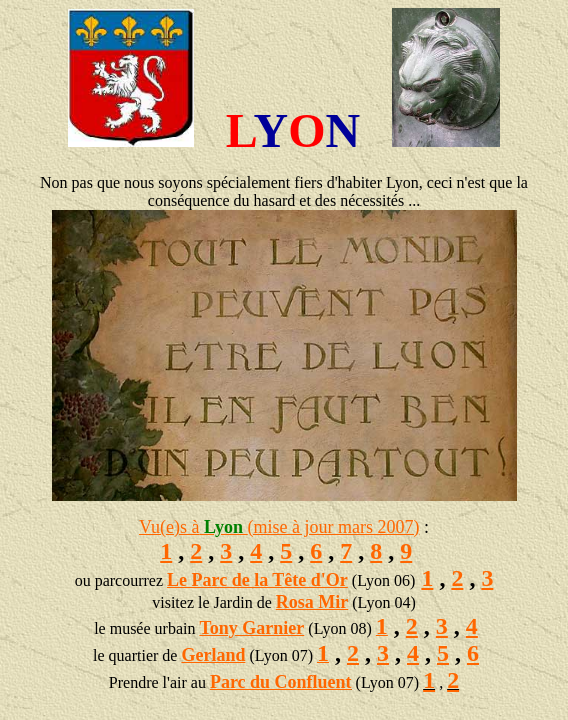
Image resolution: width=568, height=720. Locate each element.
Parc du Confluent (281, 682)
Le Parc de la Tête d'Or (257, 580)
